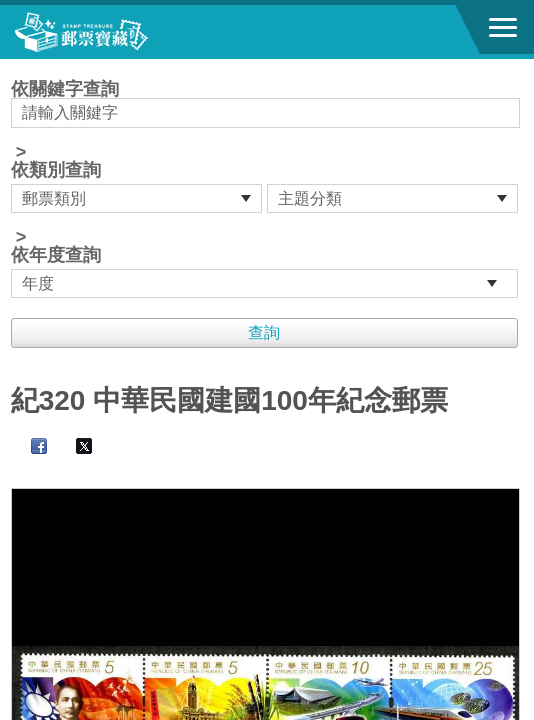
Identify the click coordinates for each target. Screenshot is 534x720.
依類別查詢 (56, 170)
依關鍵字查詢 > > (267, 189)
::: (17, 67)
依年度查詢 (56, 255)
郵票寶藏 (125, 32)
